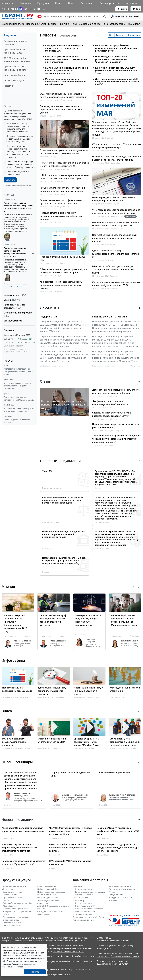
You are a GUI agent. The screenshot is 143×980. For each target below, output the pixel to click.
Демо (71, 3)
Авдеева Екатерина (23, 641)
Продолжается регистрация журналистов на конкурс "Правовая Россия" (23, 863)
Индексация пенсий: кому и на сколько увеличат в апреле (88, 691)
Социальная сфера (90, 24)
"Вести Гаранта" (10, 906)
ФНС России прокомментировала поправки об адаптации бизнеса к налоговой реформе (116, 211)
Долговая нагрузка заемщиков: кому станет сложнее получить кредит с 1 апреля (115, 391)
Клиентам (131, 3)
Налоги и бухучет (36, 24)
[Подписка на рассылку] (3, 9)
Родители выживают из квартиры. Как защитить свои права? (19, 410)
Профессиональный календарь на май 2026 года (63, 258)
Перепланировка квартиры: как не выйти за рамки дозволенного (116, 426)
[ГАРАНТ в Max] (21, 9)
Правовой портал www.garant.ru (18, 903)
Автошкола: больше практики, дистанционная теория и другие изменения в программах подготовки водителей (117, 439)
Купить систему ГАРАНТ (48, 895)
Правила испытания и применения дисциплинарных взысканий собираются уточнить (61, 216)
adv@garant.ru (103, 956)
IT (110, 408)
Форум (8, 361)
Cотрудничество (116, 895)
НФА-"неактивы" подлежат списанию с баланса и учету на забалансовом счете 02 (64, 164)
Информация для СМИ (85, 906)
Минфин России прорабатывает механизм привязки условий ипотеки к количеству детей (116, 48)
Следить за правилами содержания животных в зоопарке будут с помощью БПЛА (116, 284)
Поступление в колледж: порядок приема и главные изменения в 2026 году (63, 405)
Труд (74, 24)
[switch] (40, 17)
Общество (109, 138)
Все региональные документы (104, 366)
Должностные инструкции (18, 314)
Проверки (61, 194)
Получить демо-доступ (48, 898)
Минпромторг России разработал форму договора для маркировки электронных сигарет (61, 285)
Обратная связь (82, 898)
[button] (125, 17)
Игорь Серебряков (58, 641)
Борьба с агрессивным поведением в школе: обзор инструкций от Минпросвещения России (125, 620)
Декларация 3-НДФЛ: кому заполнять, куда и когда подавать (52, 691)
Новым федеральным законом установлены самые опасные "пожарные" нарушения (112, 59)
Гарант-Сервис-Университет (58, 974)
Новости (48, 35)
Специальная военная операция (16, 43)
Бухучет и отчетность (52, 488)
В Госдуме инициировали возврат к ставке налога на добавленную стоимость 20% (64, 48)
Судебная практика (13, 24)
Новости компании (83, 903)
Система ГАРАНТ (10, 895)
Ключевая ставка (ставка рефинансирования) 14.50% (16, 350)
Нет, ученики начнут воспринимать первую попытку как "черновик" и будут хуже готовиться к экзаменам (18, 152)
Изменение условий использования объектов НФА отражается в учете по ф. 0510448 (116, 224)
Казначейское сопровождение (115, 773)
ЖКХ (105, 24)
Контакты (113, 900)
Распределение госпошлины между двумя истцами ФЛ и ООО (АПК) (19, 372)
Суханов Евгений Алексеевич (75, 795)
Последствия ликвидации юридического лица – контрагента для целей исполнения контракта (64, 534)
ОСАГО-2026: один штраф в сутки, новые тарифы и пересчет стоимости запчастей (53, 620)
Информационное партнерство (89, 909)
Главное (120, 35)
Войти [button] (122, 9)
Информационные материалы (51, 892)
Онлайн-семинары (17, 762)
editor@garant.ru (105, 948)
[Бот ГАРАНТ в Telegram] (30, 9)
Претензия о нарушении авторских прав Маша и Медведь (19, 398)
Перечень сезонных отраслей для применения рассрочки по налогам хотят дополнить (117, 158)
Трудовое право (102, 522)
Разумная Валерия (130, 641)
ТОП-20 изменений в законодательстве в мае (17, 60)
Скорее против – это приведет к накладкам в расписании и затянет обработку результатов (21, 164)
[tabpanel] (91, 63)
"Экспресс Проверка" (12, 925)
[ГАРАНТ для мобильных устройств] (8, 9)
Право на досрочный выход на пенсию (18, 421)
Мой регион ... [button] (136, 366)
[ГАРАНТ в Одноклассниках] (35, 9)
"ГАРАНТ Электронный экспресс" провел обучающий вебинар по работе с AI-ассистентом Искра (70, 831)
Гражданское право (51, 522)
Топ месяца (134, 35)
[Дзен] (16, 9)
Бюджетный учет (64, 169)
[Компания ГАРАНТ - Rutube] (39, 9)
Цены (58, 3)
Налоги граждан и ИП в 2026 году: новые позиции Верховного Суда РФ (114, 199)
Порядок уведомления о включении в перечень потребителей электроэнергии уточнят (61, 109)
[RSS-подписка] (44, 9)
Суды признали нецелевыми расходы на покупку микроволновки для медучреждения (63, 95)
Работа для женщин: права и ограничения (125, 689)
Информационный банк (48, 889)
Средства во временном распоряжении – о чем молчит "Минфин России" (87, 742)
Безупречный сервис (12, 892)
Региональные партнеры (120, 886)
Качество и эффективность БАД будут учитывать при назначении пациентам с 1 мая (117, 70)
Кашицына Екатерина (90, 640)
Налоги (98, 488)
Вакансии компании (84, 895)
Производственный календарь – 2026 (14, 51)
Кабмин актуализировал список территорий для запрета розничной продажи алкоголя (63, 189)
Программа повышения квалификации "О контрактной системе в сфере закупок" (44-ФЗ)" (18, 207)
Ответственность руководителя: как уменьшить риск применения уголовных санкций (64, 152)
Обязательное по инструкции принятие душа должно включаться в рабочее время (63, 271)
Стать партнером (109, 3)
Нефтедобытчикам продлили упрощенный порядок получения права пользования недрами (114, 238)
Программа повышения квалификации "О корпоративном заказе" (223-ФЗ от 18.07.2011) (19, 252)
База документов (13, 321)
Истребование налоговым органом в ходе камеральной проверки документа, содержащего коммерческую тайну (64, 561)
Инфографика (13, 660)
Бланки (12, 300)
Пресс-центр (79, 900)
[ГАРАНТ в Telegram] (26, 9)
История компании (83, 889)
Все (111, 35)
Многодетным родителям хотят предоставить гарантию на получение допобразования (66, 82)
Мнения (8, 586)
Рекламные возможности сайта (125, 956)
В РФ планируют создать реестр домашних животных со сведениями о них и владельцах (66, 59)
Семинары (87, 3)
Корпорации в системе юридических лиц (71, 774)
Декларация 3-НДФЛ (14, 80)
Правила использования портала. (68, 951)
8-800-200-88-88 (104, 938)
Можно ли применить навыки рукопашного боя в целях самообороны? (17, 386)
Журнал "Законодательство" (16, 909)
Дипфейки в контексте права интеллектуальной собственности (110, 403)
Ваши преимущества (47, 886)
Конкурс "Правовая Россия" (121, 898)
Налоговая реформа (14, 75)
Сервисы (9, 330)
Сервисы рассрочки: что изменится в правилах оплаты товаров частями (112, 414)
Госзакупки (9, 86)
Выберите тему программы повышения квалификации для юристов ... (17, 285)
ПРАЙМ (6, 900)
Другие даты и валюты (14, 346)
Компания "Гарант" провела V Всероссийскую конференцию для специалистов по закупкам (20, 848)
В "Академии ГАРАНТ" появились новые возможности (70, 863)
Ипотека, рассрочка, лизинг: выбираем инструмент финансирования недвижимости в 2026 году (15, 623)
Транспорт (134, 24)
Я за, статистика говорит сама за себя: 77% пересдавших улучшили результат (20, 139)
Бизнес (52, 24)
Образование (118, 24)
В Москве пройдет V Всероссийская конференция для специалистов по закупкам (68, 848)
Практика (64, 24)
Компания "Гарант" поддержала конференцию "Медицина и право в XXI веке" (118, 831)
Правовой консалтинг (13, 898)
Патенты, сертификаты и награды (90, 892)
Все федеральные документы (51, 366)
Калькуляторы (15, 295)
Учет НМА (47, 471)
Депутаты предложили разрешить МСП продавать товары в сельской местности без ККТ (117, 82)
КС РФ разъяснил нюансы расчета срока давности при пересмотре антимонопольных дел (67, 70)
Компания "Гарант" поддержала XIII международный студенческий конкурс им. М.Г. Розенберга (118, 848)
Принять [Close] (35, 972)
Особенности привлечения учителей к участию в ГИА (52, 740)
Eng (136, 9)
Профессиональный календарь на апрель (15, 68)
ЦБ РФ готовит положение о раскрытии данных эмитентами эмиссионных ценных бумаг (64, 177)
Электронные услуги (12, 923)
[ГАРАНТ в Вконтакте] (12, 9)
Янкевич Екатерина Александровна (23, 795)
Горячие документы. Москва (110, 317)
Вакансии (25, 3)
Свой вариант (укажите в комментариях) (18, 173)
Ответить (10, 180)
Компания (8, 3)
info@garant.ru (83, 969)
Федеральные (48, 317)
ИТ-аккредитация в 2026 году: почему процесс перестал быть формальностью (88, 620)
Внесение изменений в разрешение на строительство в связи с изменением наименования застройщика (63, 500)
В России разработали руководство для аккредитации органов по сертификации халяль (113, 270)
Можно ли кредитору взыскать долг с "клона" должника (15, 742)
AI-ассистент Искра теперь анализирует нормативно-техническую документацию (23, 830)
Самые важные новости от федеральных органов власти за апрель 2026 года (61, 202)
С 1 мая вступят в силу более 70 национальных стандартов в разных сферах (117, 146)
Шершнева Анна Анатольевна (123, 795)
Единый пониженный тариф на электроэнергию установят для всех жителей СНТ (116, 254)
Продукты (43, 3)
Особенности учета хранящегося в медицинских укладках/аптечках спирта (125, 742)
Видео (7, 711)
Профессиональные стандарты (14, 306)
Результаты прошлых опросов (17, 185)
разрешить (18, 111)
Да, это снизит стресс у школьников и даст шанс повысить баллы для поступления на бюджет (18, 127)
